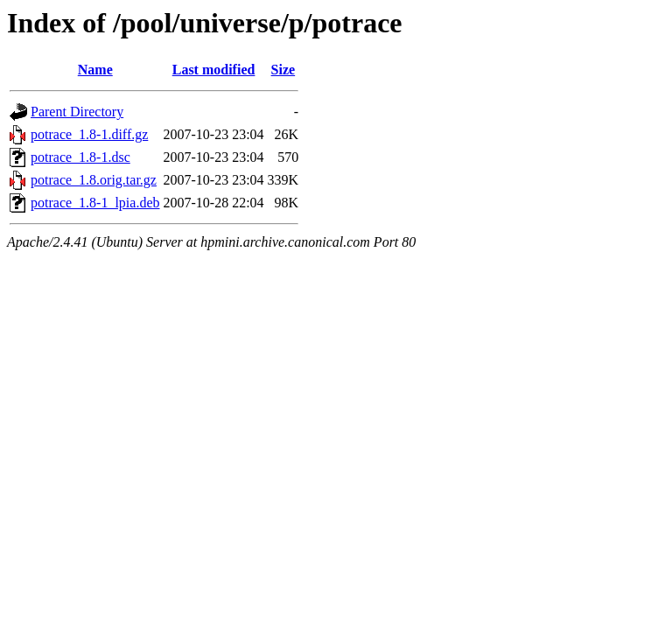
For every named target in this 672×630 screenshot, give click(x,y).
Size (283, 70)
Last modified (214, 70)
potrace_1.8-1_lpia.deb (95, 203)
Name (95, 70)
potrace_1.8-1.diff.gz (89, 134)
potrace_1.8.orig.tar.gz (94, 180)
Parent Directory (77, 112)
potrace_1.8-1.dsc (80, 157)
